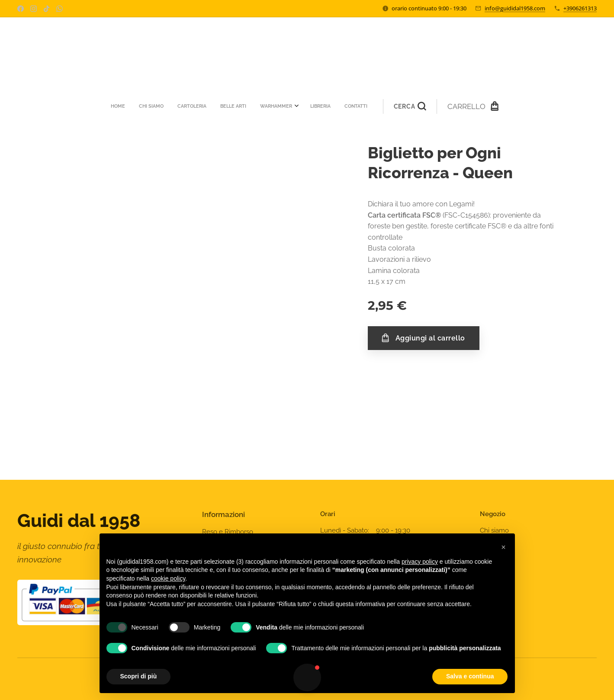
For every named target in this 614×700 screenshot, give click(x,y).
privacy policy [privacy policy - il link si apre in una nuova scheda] (420, 562)
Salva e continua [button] (470, 676)
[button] (325, 106)
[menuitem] (199, 106)
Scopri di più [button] (139, 676)
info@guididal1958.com (515, 8)
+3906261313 (580, 8)
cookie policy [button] (168, 578)
